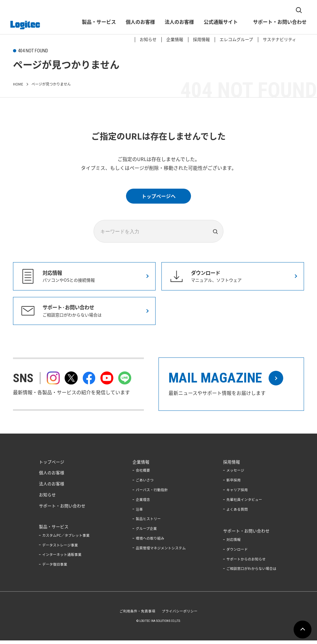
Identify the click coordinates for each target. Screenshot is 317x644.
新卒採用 (234, 484)
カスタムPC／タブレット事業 (66, 538)
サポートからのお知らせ (246, 563)
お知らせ (146, 11)
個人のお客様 (139, 23)
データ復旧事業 (55, 567)
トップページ (52, 466)
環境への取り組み (150, 542)
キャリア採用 (237, 494)
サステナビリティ (278, 11)
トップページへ (159, 196)
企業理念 (143, 503)
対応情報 (234, 543)
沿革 (139, 513)
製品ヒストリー (148, 523)
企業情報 (173, 11)
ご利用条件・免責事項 (137, 615)
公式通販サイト (219, 23)
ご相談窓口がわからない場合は (251, 572)
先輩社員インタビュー (244, 503)
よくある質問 (237, 513)
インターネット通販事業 (62, 557)
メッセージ (235, 474)
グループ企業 (146, 532)
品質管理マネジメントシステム (161, 551)
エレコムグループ (235, 11)
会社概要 (143, 474)
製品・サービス (97, 23)
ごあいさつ (145, 484)
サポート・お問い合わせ (278, 23)
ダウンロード (237, 553)
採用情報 (200, 11)
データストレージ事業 (60, 548)
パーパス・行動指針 (152, 494)
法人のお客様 (178, 23)
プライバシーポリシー (180, 615)
